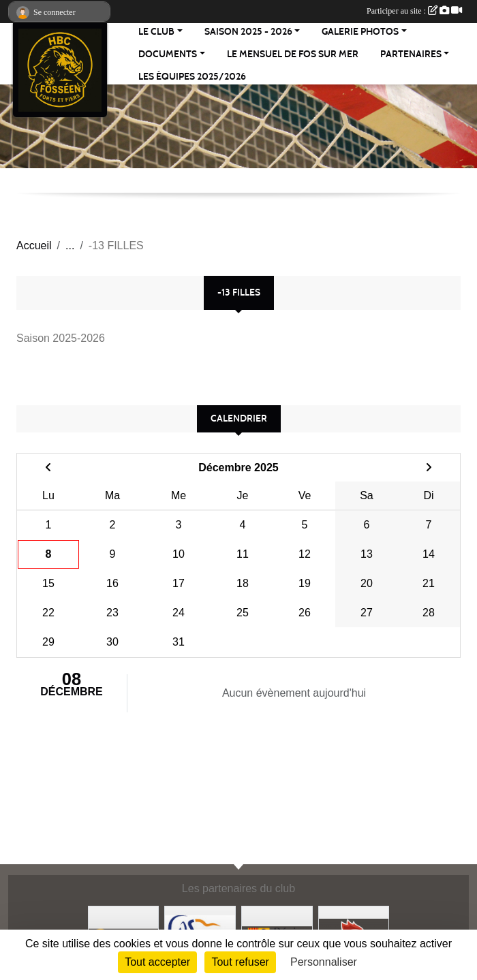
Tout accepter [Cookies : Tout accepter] (157, 962)
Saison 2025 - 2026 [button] (248, 32)
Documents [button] (168, 54)
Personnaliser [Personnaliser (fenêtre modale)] (324, 962)
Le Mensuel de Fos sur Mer (293, 54)
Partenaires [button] (411, 54)
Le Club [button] (156, 32)
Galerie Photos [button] (360, 32)
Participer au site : (414, 11)
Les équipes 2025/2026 (192, 77)
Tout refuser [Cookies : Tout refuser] (240, 962)
